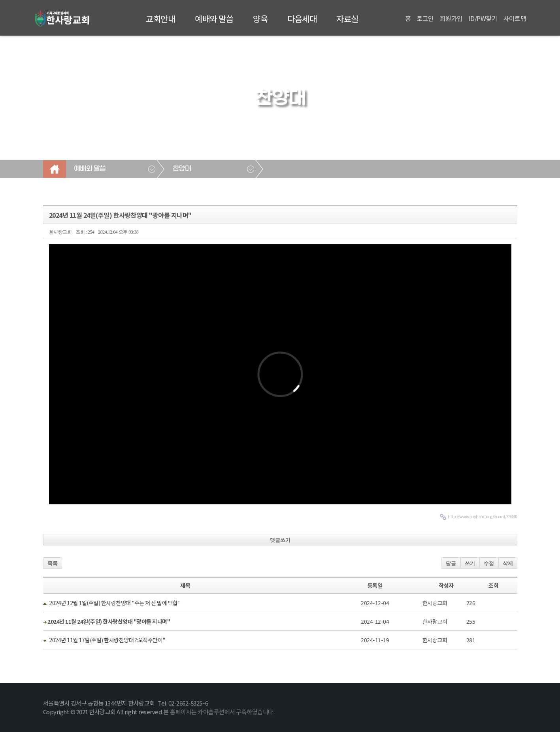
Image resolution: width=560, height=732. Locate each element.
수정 (489, 563)
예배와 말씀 (214, 19)
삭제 (508, 563)
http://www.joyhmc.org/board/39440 (483, 516)
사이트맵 (515, 18)
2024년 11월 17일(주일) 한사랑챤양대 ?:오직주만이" (107, 640)
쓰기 (470, 563)
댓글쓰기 (280, 540)
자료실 (347, 19)
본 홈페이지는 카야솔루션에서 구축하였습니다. (219, 712)
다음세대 (302, 19)
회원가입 (451, 18)
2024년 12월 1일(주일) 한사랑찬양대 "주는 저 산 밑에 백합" (115, 603)
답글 (451, 563)
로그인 (425, 18)
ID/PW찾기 (483, 18)
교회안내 (160, 19)
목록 (53, 563)
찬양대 (182, 169)
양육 (260, 19)
